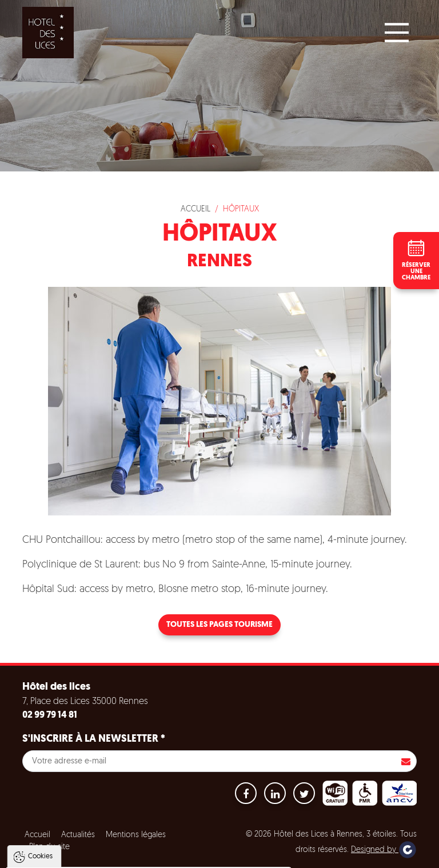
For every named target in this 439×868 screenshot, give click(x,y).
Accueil (195, 209)
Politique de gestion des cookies (73, 828)
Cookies (40, 740)
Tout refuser (153, 856)
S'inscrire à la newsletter (94, 739)
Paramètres (219, 856)
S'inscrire (406, 761)
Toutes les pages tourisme (219, 625)
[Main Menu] (397, 33)
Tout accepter (82, 856)
